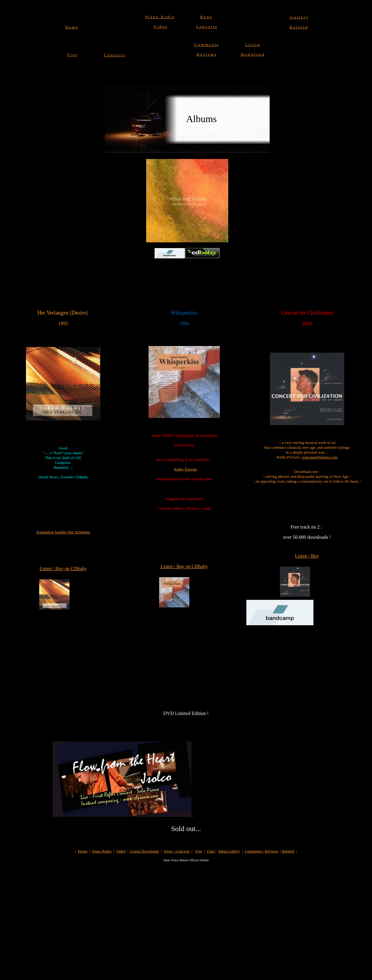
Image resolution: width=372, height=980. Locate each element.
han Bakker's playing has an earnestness (187, 435)
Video (121, 851)
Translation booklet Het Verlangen (63, 532)
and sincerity (184, 445)
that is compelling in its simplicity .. (184, 459)
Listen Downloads (144, 851)
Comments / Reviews (262, 851)
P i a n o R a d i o (160, 17)
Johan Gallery (229, 851)
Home (83, 851)
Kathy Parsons (186, 469)
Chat (211, 851)
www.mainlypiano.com (319, 457)
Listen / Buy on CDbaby (63, 569)
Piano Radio (102, 851)
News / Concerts (177, 851)
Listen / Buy (307, 556)
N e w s (206, 17)
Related (288, 851)
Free (199, 851)
